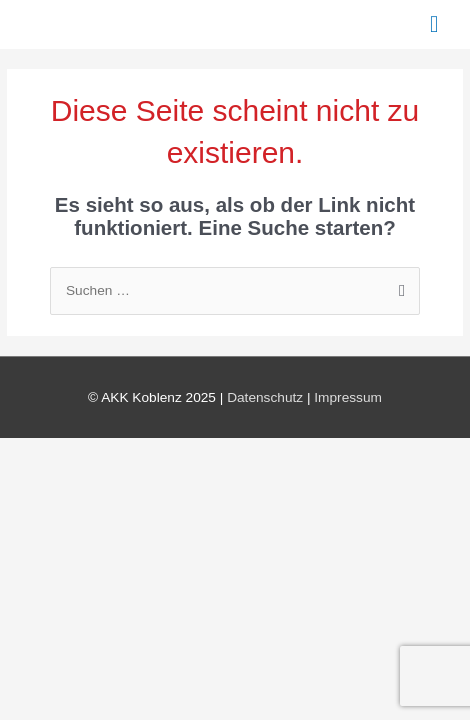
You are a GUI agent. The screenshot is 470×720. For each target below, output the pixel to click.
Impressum (348, 397)
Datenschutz (265, 397)
